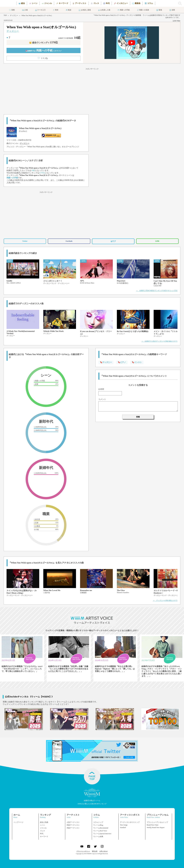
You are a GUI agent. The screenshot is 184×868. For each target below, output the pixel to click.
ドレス (42, 831)
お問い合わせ (104, 851)
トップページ (18, 822)
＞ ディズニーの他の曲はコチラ (165, 600)
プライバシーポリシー (83, 851)
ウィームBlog (98, 825)
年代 (42, 834)
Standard (123, 828)
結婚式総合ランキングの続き (23, 253)
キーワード (44, 836)
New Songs (124, 825)
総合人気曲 (44, 822)
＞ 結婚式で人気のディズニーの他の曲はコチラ (159, 341)
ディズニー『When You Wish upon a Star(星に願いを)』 (39, 147)
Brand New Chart (152, 825)
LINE (157, 241)
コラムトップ (98, 822)
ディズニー (14, 15)
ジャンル (43, 828)
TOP (5, 15)
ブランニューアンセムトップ (157, 822)
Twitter (25, 241)
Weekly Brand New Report (156, 828)
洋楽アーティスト (73, 828)
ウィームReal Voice (100, 831)
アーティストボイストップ (130, 822)
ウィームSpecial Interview (102, 834)
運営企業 (95, 851)
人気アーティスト (73, 822)
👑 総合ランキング (43, 43)
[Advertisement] (92, 91)
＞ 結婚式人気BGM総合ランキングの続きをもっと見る (157, 291)
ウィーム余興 (98, 836)
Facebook (69, 241)
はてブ (113, 241)
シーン (42, 825)
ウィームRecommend (101, 828)
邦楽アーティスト (73, 825)
